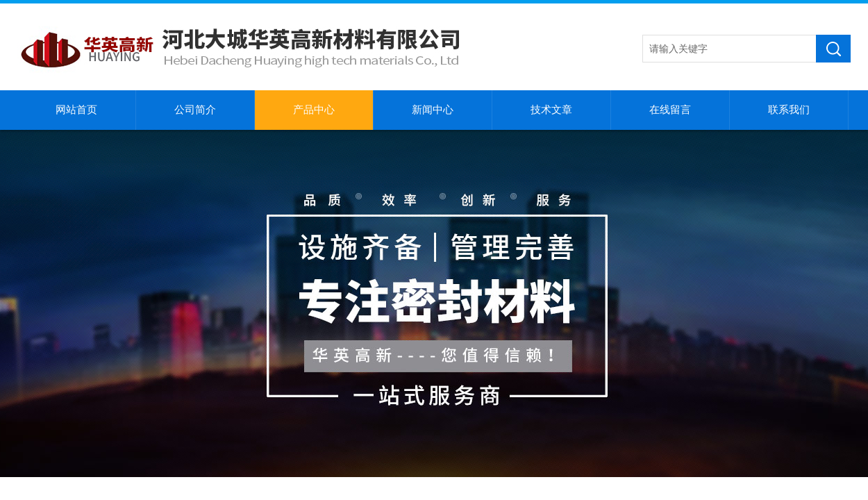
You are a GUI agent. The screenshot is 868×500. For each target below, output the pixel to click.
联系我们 (789, 110)
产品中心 (314, 110)
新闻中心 (433, 110)
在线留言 (670, 110)
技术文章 (551, 110)
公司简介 (195, 110)
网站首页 (76, 110)
